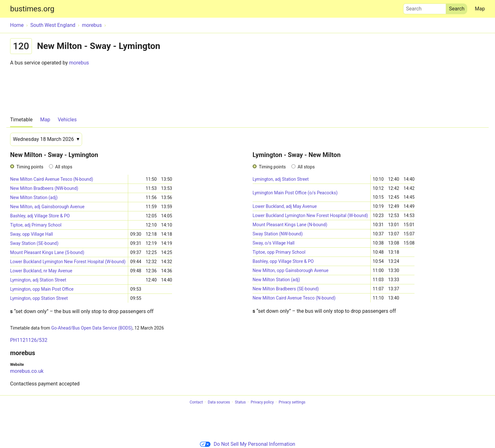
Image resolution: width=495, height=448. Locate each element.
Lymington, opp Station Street (39, 298)
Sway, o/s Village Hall (274, 243)
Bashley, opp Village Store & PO (283, 261)
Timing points (30, 167)
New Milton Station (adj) (34, 197)
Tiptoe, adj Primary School (36, 225)
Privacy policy (262, 402)
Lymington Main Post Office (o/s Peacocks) (295, 193)
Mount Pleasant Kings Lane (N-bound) (290, 225)
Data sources (219, 402)
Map (480, 9)
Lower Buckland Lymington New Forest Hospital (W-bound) (68, 262)
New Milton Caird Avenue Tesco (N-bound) (52, 179)
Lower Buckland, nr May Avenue (41, 271)
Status (240, 402)
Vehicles (67, 120)
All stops (64, 167)
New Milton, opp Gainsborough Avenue (291, 270)
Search (425, 7)
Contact (196, 402)
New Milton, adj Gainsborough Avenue (47, 207)
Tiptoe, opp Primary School (279, 252)
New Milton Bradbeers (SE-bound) (286, 289)
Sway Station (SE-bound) (34, 243)
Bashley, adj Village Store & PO (40, 216)
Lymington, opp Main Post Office (42, 289)
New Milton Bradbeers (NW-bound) (44, 188)
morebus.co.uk (27, 371)
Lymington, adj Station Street (38, 280)
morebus (79, 63)
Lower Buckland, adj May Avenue (285, 206)
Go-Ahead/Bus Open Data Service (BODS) (92, 328)
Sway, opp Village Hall (32, 234)
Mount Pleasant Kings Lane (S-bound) (47, 252)
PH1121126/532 (29, 340)
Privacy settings (292, 402)
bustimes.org (32, 9)
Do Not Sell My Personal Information (247, 444)
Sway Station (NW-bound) (278, 234)
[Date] (46, 139)
